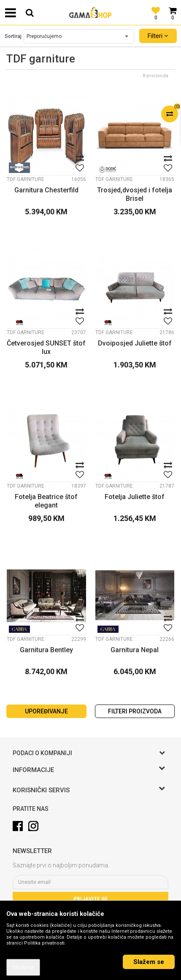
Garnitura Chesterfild (46, 190)
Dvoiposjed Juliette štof (135, 343)
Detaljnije (23, 967)
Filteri (158, 36)
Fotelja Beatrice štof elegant (46, 501)
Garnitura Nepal (135, 650)
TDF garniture (26, 179)
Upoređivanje (46, 711)
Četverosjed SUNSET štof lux (46, 347)
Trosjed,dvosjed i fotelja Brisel (135, 194)
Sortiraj (13, 36)
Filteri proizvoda (135, 711)
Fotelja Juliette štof (135, 497)
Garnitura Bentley (46, 650)
